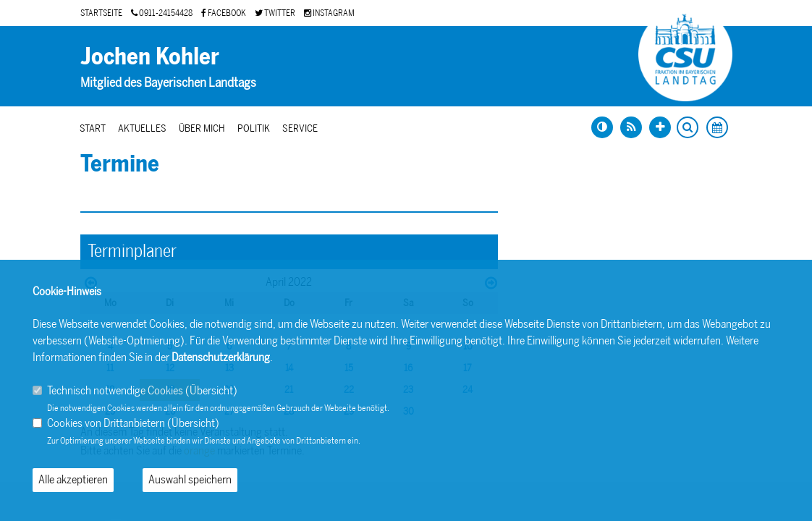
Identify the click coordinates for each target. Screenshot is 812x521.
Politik (254, 128)
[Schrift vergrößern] (660, 127)
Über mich (202, 128)
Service (300, 128)
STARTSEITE (101, 13)
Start (93, 128)
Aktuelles (142, 128)
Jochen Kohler (150, 56)
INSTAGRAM (329, 13)
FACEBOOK (224, 13)
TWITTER (275, 13)
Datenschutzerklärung (221, 357)
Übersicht (211, 390)
